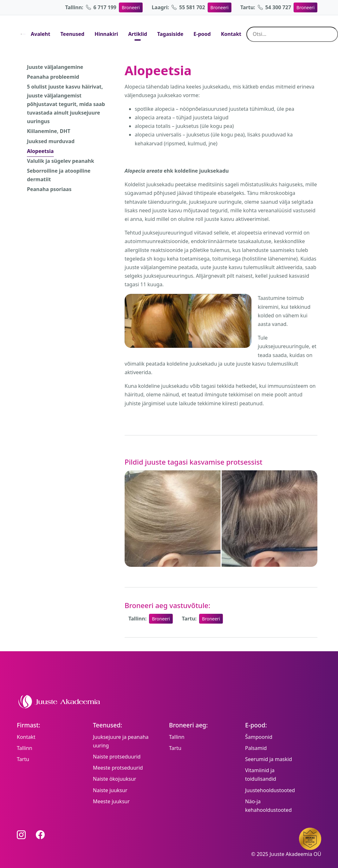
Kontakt (231, 34)
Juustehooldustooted (270, 790)
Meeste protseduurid (118, 768)
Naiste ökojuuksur (114, 779)
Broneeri (131, 7)
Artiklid (138, 34)
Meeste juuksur (111, 801)
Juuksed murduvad (51, 141)
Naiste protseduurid (117, 757)
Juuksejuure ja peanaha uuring (121, 741)
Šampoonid (259, 737)
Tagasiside (170, 34)
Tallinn (25, 748)
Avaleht (40, 34)
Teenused (72, 34)
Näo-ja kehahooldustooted (268, 806)
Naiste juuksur (110, 790)
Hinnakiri (106, 34)
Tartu (23, 759)
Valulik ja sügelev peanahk (61, 161)
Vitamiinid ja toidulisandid (261, 775)
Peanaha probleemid (53, 77)
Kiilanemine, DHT (49, 131)
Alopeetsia (40, 151)
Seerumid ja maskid (269, 759)
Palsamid (256, 748)
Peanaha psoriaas (49, 189)
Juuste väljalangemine (55, 67)
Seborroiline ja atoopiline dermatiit (59, 175)
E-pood (202, 34)
